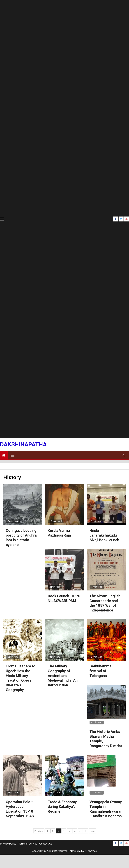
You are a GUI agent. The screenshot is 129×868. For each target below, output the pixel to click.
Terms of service (28, 843)
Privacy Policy (8, 843)
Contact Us (46, 843)
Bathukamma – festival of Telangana (102, 671)
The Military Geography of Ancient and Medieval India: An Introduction (63, 676)
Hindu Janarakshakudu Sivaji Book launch (104, 535)
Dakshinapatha (23, 445)
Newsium (75, 851)
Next (92, 831)
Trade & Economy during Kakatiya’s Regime (62, 807)
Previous (39, 831)
